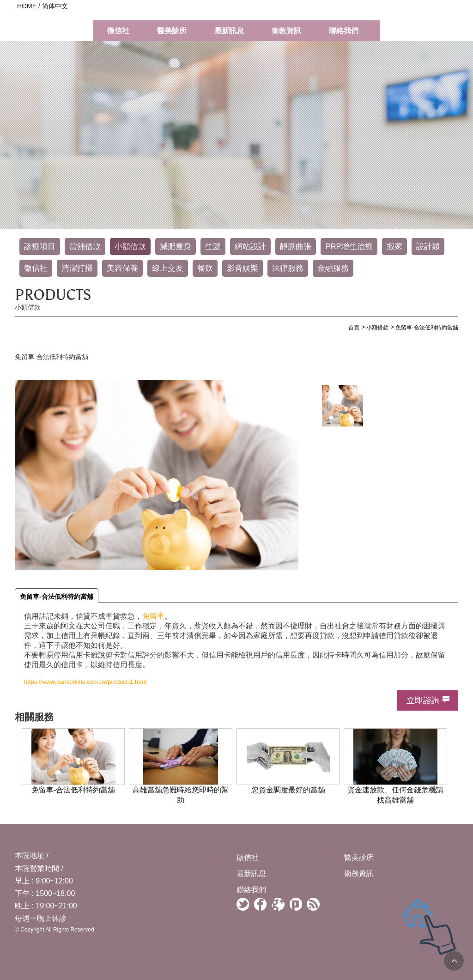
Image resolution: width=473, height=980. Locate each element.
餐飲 (205, 268)
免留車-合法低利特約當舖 (57, 597)
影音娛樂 (243, 268)
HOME (27, 6)
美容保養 (122, 268)
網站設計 (250, 247)
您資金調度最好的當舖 (288, 790)
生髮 (213, 247)
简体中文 (55, 6)
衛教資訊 (286, 31)
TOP (454, 961)
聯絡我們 (344, 31)
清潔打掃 (77, 268)
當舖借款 (85, 247)
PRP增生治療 (349, 247)
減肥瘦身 (176, 247)
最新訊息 (229, 31)
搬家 (394, 247)
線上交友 (168, 268)
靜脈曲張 (296, 247)
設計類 (428, 247)
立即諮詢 (423, 700)
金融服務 (333, 268)
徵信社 (118, 31)
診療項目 (40, 247)
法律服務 (288, 268)
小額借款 (130, 247)
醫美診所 (172, 31)
